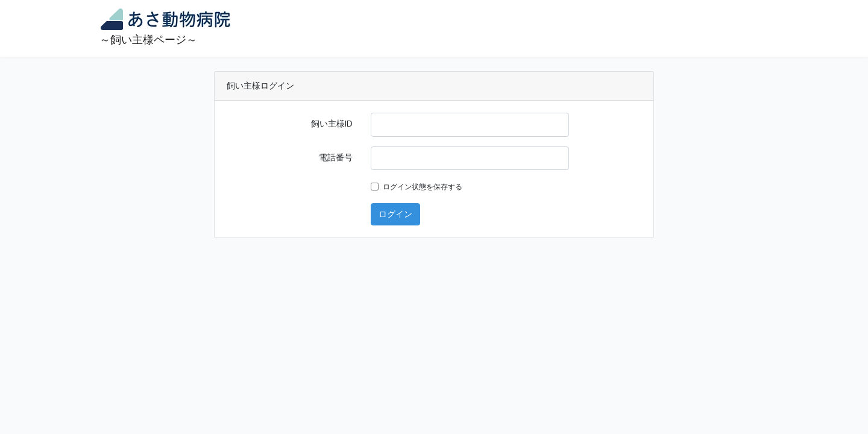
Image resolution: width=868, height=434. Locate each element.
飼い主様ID (332, 124)
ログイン (395, 214)
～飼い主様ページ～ (167, 27)
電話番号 (336, 157)
